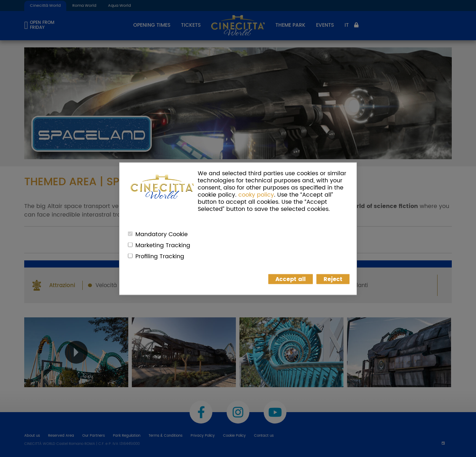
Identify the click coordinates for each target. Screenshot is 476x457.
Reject (333, 279)
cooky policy (256, 194)
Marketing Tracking (163, 245)
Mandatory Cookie (162, 234)
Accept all (291, 279)
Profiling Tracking (160, 256)
